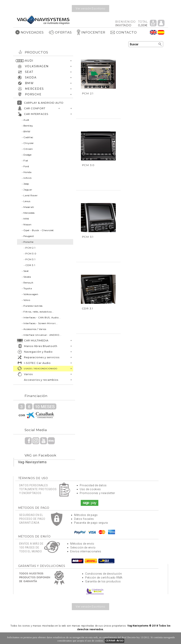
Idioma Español (161, 32)
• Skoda (26, 277)
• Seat (25, 271)
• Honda (27, 172)
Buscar (160, 44)
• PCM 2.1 (30, 248)
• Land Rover (30, 195)
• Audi (26, 120)
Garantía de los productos (103, 581)
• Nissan (27, 224)
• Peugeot (28, 236)
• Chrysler (28, 143)
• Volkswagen (30, 294)
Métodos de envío (82, 544)
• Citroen (27, 149)
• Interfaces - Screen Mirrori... (40, 323)
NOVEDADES (29, 32)
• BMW (26, 131)
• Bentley (27, 126)
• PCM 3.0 (30, 254)
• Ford (26, 166)
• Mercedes (28, 213)
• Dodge (27, 155)
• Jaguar (27, 190)
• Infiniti (27, 178)
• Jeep (26, 184)
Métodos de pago (86, 515)
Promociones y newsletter (97, 493)
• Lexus (26, 201)
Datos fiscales (84, 519)
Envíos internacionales (86, 551)
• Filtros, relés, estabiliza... (38, 312)
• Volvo (26, 300)
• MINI (26, 219)
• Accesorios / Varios (34, 329)
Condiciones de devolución (104, 574)
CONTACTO (123, 32)
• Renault (28, 283)
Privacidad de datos (93, 485)
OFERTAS (60, 32)
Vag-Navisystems (32, 462)
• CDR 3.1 (30, 265)
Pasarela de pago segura (91, 523)
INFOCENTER (91, 32)
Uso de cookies (90, 489)
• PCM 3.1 (30, 259)
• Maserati (28, 207)
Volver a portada (43, 20)
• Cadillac (28, 137)
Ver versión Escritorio (90, 9)
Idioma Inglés (153, 32)
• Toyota (27, 288)
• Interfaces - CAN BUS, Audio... (41, 317)
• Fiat (25, 161)
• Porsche (28, 242)
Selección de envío (83, 548)
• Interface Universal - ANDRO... (42, 335)
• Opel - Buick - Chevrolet (38, 230)
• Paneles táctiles (32, 306)
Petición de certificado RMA (104, 578)
